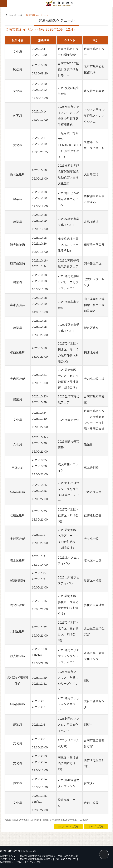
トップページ (15, 15)
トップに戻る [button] (96, 827)
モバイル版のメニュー (4, 4)
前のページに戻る (68, 827)
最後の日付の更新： (11, 851)
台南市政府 (60, 4)
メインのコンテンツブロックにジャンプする (2, 2)
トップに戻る (104, 854)
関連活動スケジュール (37, 15)
